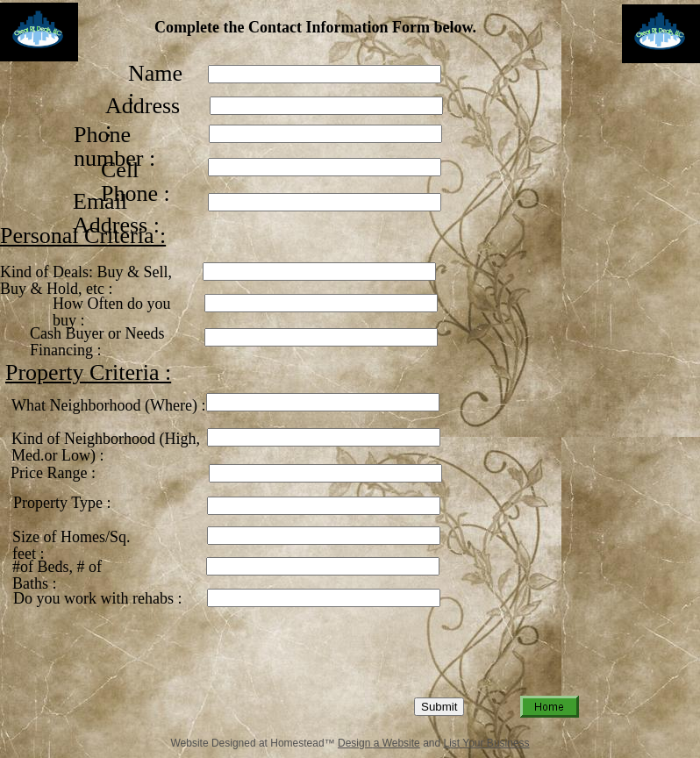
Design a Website (379, 743)
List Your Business (487, 743)
